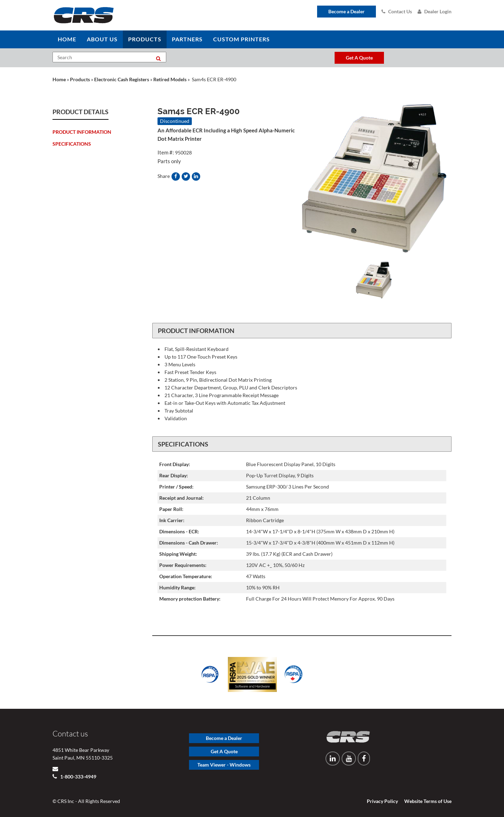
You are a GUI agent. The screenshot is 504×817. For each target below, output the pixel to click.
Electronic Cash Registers (122, 79)
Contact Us (397, 11)
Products (80, 79)
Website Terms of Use (428, 801)
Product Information (82, 132)
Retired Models (170, 79)
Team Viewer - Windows (224, 765)
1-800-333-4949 (78, 777)
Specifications (72, 144)
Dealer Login (435, 11)
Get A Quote (224, 751)
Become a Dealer (346, 11)
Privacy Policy (382, 801)
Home (59, 79)
